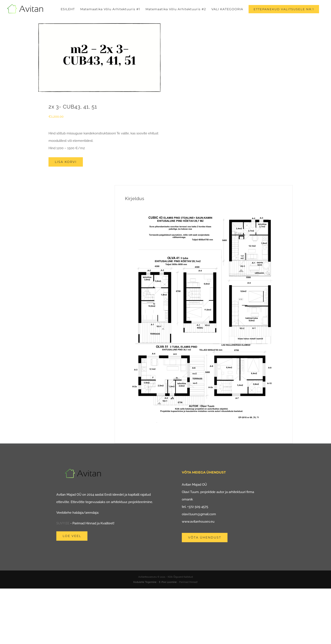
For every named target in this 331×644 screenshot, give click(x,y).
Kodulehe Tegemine (145, 582)
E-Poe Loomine (168, 582)
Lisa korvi (66, 162)
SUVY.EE (63, 523)
